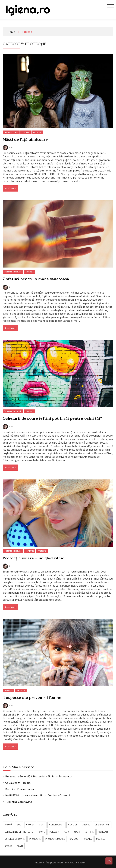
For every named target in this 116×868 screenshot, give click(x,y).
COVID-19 (26, 132)
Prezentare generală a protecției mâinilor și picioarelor (39, 776)
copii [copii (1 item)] (42, 825)
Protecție (37, 132)
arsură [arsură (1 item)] (8, 825)
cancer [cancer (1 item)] (30, 825)
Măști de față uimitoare (25, 139)
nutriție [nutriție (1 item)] (89, 832)
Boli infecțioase (11, 132)
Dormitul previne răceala (21, 789)
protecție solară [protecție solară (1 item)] (55, 839)
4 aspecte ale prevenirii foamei (33, 698)
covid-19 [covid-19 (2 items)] (73, 825)
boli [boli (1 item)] (19, 825)
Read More (10, 188)
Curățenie (82, 863)
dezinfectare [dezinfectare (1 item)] (102, 825)
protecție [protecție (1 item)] (35, 839)
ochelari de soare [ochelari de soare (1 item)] (15, 839)
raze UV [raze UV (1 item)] (74, 839)
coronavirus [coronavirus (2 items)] (56, 825)
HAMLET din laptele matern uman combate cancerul (38, 795)
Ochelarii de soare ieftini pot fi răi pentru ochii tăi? (52, 418)
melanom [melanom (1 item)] (54, 832)
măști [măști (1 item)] (77, 832)
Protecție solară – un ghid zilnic (33, 558)
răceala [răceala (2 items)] (87, 839)
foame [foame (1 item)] (41, 832)
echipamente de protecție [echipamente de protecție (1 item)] (19, 832)
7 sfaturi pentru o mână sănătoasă (36, 279)
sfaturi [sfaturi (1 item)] (8, 846)
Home (11, 32)
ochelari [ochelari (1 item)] (103, 832)
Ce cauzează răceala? (18, 783)
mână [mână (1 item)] (67, 832)
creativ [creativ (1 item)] (86, 825)
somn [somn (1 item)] (20, 846)
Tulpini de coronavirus (19, 802)
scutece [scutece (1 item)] (101, 839)
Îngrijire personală (13, 272)
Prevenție (30, 551)
